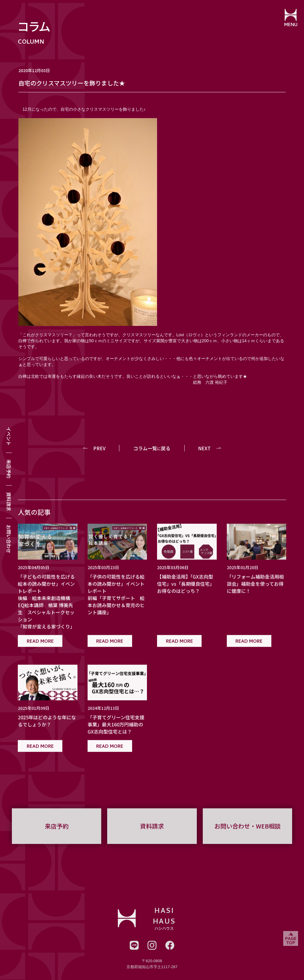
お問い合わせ (9, 539)
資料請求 (9, 502)
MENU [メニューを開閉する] (291, 25)
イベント (9, 436)
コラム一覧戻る (152, 448)
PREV (100, 448)
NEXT (204, 448)
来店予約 (9, 469)
